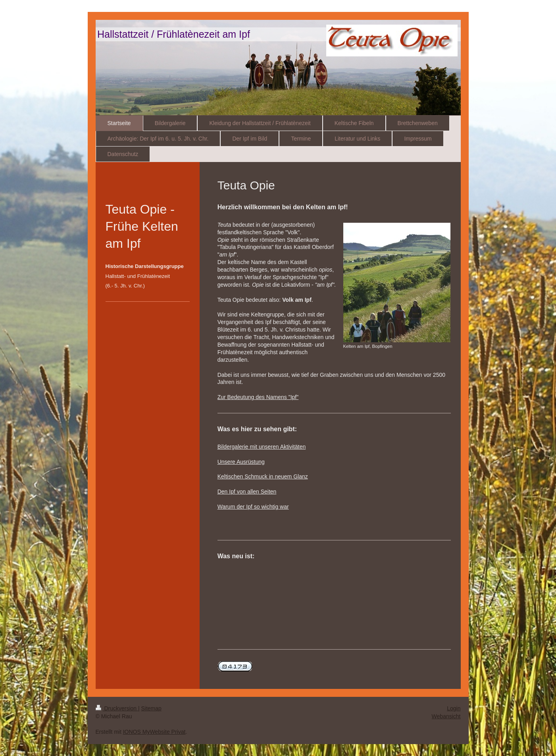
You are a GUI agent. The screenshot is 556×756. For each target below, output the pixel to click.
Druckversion (117, 708)
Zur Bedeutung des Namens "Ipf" (258, 397)
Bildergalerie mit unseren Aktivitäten (262, 447)
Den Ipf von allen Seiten (247, 492)
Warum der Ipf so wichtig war (253, 507)
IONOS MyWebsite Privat (154, 732)
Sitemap (151, 708)
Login (454, 708)
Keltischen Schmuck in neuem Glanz (263, 476)
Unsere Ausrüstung (241, 462)
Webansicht (446, 716)
